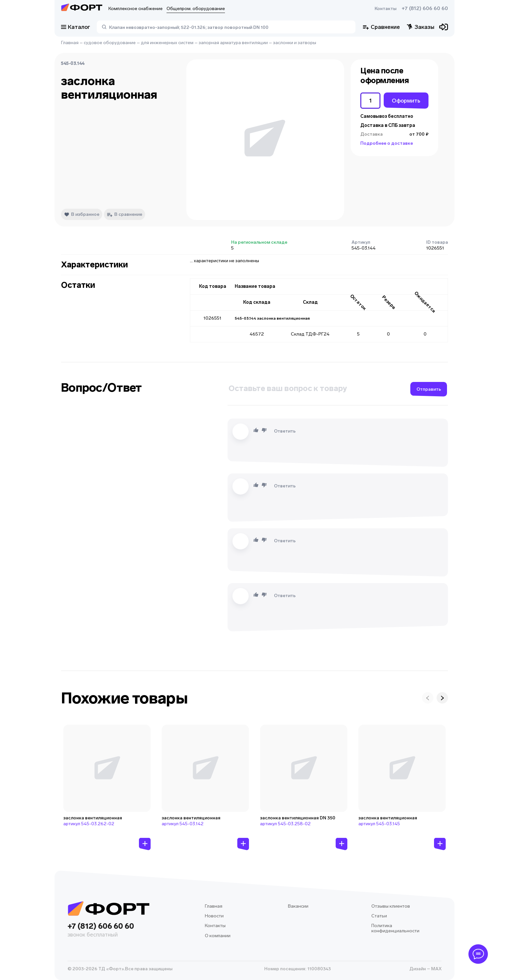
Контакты (385, 9)
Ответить (285, 431)
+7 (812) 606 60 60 (425, 8)
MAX (436, 969)
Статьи (379, 916)
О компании (218, 936)
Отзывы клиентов (391, 906)
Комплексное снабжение (136, 9)
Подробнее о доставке (387, 143)
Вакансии (298, 906)
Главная (70, 43)
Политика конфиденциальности (395, 928)
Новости (214, 916)
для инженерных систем (167, 43)
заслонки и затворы (295, 43)
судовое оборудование (110, 43)
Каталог (76, 27)
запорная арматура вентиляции (233, 43)
